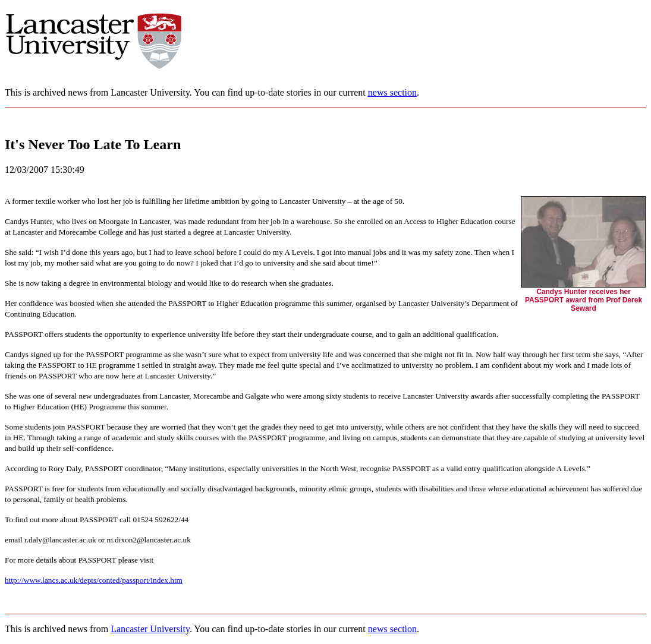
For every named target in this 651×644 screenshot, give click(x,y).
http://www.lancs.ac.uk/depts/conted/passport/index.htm (94, 580)
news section (392, 92)
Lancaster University (150, 629)
